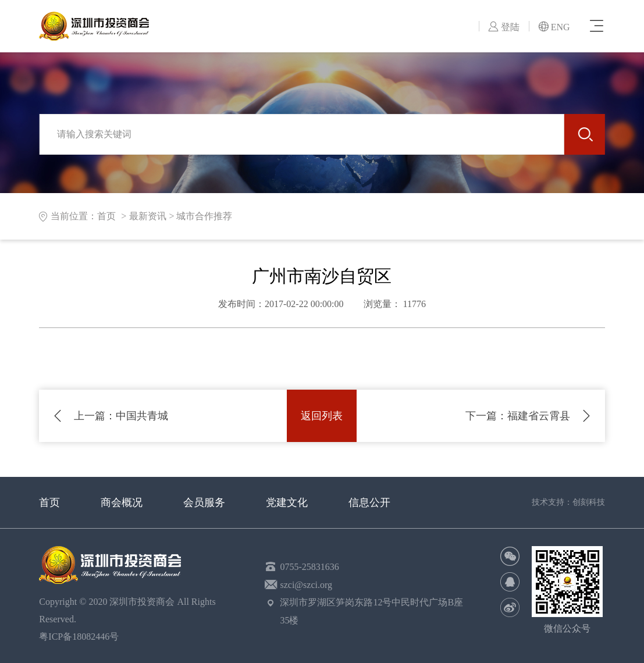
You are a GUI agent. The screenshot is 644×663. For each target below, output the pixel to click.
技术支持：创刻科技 (568, 502)
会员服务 (204, 502)
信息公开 (369, 502)
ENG (554, 27)
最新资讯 (148, 216)
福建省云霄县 (518, 416)
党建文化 (287, 502)
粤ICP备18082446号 (81, 637)
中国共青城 (121, 416)
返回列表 (322, 416)
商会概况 (122, 502)
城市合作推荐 (204, 216)
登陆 (504, 27)
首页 (49, 502)
